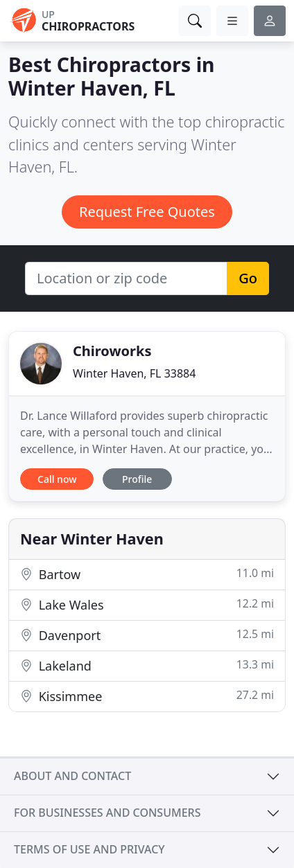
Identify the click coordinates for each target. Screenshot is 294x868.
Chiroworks (112, 351)
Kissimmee (147, 696)
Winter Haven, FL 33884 (134, 373)
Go (248, 278)
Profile (137, 479)
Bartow (147, 574)
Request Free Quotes (147, 212)
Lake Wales (147, 604)
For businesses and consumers (107, 813)
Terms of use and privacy (89, 849)
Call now (57, 479)
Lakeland (147, 665)
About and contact (72, 776)
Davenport (147, 635)
